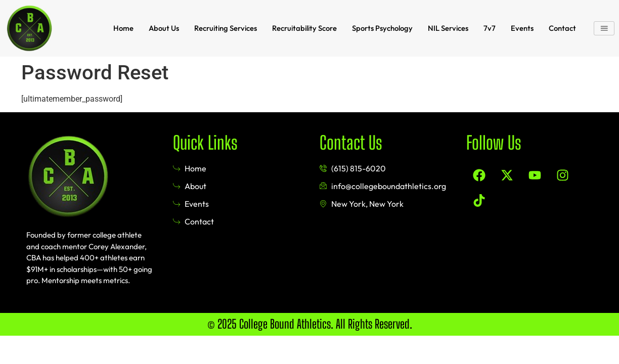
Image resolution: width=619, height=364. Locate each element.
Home (120, 27)
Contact (563, 27)
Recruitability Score (304, 27)
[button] (605, 27)
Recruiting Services (223, 27)
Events (523, 27)
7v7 (490, 27)
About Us (161, 27)
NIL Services (448, 27)
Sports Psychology (382, 27)
